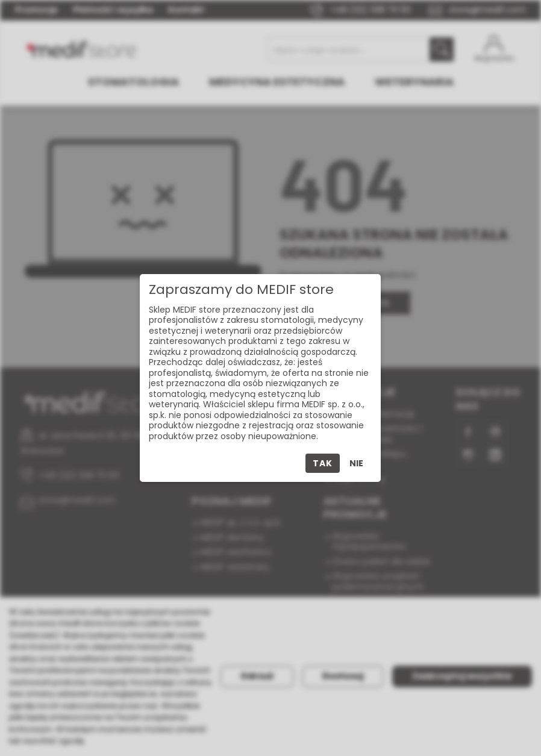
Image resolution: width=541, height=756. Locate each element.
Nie (356, 463)
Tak (322, 463)
